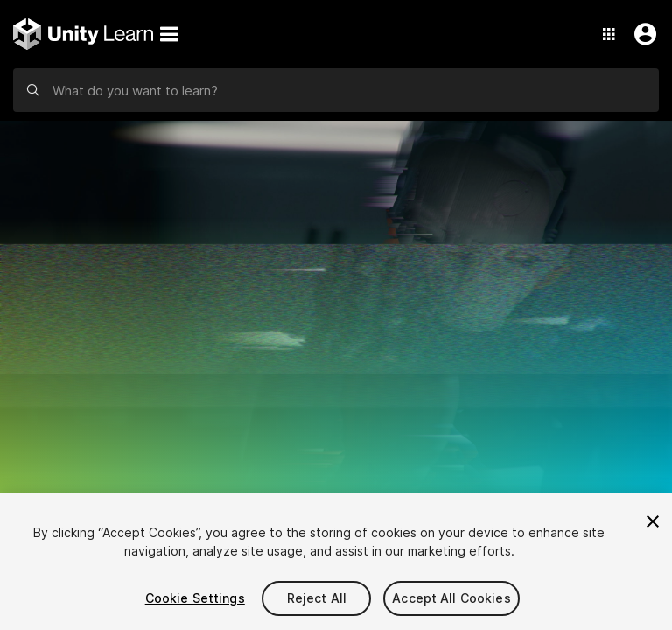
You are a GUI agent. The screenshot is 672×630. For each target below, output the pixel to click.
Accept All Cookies (451, 598)
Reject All (317, 598)
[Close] (653, 521)
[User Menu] (641, 34)
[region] (336, 562)
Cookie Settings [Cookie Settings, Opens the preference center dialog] (195, 598)
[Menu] (169, 34)
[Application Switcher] (609, 34)
